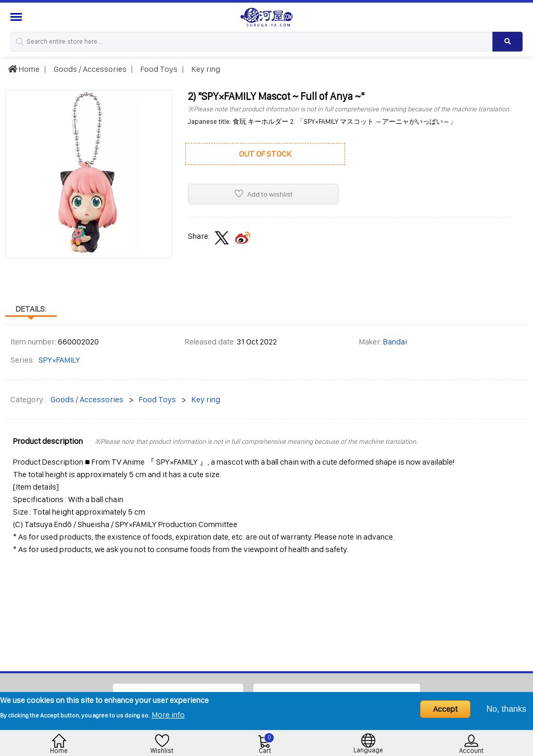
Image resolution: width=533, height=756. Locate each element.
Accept (445, 709)
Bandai (395, 342)
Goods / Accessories (89, 69)
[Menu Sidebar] (17, 17)
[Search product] (507, 42)
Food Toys (158, 69)
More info (168, 715)
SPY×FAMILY (59, 360)
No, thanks (506, 709)
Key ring (205, 69)
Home (24, 69)
